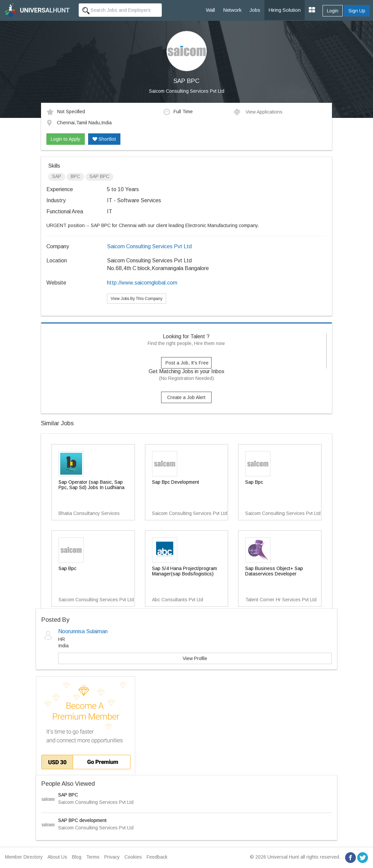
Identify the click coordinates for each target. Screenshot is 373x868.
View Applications (258, 112)
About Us (57, 857)
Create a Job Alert (186, 397)
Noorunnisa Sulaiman (83, 631)
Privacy (112, 857)
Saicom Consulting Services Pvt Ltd (187, 91)
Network (232, 10)
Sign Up (357, 11)
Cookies (133, 857)
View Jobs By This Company (137, 299)
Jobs (255, 10)
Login (333, 11)
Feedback (157, 857)
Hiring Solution (285, 10)
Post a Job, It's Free (187, 363)
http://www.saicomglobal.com (142, 283)
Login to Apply (66, 139)
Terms (93, 857)
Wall (210, 10)
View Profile (195, 658)
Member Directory (24, 857)
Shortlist (104, 139)
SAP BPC (68, 795)
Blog (77, 857)
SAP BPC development (82, 820)
